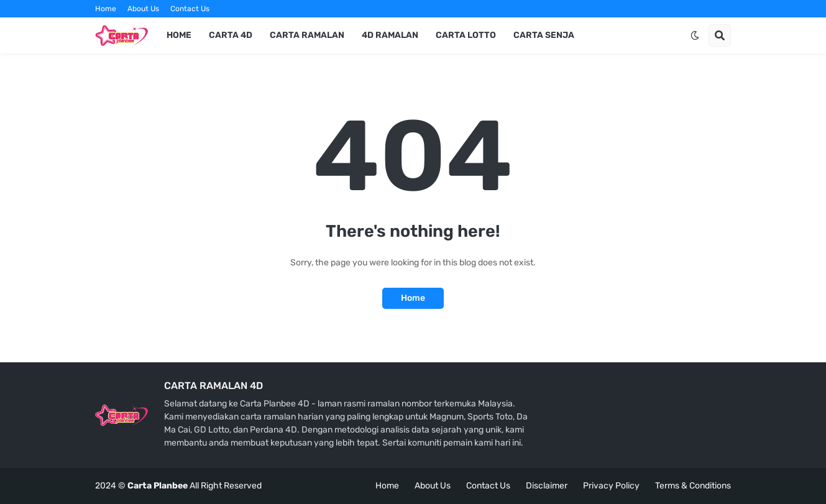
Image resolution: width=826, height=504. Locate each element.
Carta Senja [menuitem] (544, 35)
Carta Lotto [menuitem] (466, 35)
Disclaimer (547, 486)
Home (106, 9)
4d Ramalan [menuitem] (390, 35)
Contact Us (190, 9)
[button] (695, 35)
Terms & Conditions (693, 486)
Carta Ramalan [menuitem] (307, 35)
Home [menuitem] (179, 35)
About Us (143, 9)
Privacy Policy (611, 486)
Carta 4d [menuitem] (231, 35)
